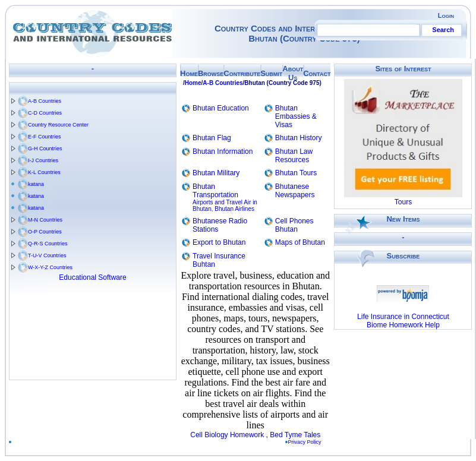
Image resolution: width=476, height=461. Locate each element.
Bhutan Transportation (215, 191)
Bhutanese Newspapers (295, 191)
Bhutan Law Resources (294, 156)
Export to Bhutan (219, 242)
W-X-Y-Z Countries (50, 267)
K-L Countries (44, 172)
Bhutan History (299, 138)
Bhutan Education (221, 108)
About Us (293, 73)
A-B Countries (45, 101)
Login (446, 15)
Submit (271, 73)
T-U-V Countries (47, 255)
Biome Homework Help (403, 325)
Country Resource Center (58, 125)
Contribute (242, 73)
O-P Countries (45, 232)
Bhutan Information (223, 151)
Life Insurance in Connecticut (403, 317)
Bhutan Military (216, 173)
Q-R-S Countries (48, 244)
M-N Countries (45, 220)
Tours (403, 202)
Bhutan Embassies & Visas (296, 116)
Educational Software (92, 277)
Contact (317, 73)
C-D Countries (45, 113)
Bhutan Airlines (234, 209)
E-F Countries (45, 137)
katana (36, 184)
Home (189, 73)
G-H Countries (45, 149)
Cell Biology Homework (227, 435)
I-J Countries (43, 160)
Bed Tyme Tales (295, 435)
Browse (211, 73)
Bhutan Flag (212, 138)
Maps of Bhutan (300, 242)
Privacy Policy (307, 442)
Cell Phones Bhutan (294, 225)
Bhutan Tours (296, 173)
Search (443, 30)
